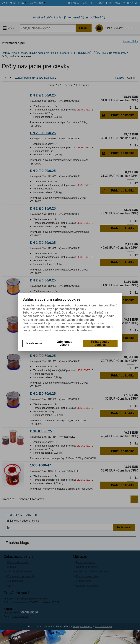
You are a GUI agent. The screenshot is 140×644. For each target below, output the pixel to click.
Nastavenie (34, 343)
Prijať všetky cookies (100, 343)
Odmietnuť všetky (64, 343)
